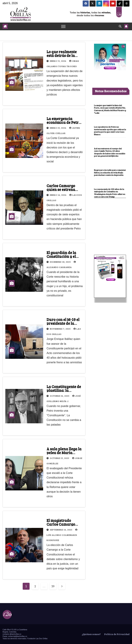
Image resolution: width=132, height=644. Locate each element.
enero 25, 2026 (58, 128)
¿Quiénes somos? (91, 634)
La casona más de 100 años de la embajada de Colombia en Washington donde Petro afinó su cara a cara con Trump (110, 193)
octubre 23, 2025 (60, 458)
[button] (120, 26)
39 (53, 586)
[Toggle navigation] (63, 26)
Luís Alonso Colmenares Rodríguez (62, 535)
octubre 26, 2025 (60, 396)
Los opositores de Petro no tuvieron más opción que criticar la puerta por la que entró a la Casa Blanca (110, 131)
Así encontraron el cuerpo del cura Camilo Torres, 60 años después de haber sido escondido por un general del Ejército (110, 152)
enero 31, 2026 (58, 61)
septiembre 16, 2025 (61, 530)
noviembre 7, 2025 (60, 329)
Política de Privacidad (117, 634)
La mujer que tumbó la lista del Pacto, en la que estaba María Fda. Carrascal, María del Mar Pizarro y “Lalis (110, 109)
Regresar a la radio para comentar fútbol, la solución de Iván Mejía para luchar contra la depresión (110, 172)
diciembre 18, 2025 (61, 262)
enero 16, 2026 (58, 195)
